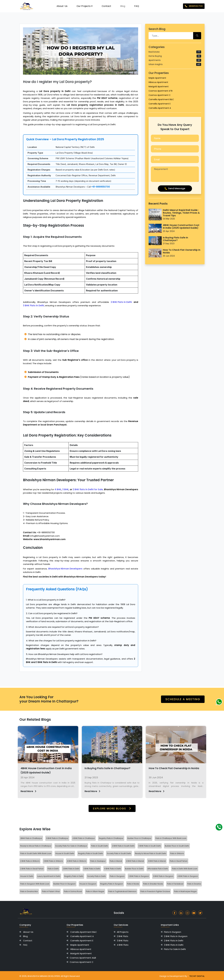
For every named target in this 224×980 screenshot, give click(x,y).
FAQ (137, 6)
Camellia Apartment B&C (161, 99)
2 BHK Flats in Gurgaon (139, 876)
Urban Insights (175, 64)
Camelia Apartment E (82, 941)
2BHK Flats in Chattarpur (31, 838)
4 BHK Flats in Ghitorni (77, 861)
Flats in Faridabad (175, 884)
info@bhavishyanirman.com (45, 536)
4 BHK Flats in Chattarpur (84, 838)
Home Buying (175, 56)
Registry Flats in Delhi (74, 876)
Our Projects (85, 6)
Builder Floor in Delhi (134, 869)
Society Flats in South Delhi (119, 853)
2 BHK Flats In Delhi (71, 869)
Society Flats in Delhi (96, 876)
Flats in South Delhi (100, 846)
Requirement (175, 174)
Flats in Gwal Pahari (179, 861)
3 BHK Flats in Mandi (157, 861)
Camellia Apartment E (160, 104)
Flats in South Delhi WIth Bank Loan (36, 853)
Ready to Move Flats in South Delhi (151, 853)
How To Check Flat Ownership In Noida (182, 251)
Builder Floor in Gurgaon (64, 884)
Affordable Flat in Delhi (158, 869)
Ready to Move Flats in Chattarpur (36, 846)
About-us (62, 6)
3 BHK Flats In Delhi (174, 945)
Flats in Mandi (116, 861)
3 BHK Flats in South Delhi (150, 846)
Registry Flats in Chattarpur (111, 838)
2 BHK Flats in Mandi (135, 861)
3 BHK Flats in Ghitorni (53, 861)
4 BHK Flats (123, 945)
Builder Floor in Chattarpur (139, 838)
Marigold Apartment (159, 87)
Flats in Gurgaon (117, 876)
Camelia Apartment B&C (84, 932)
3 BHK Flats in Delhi (92, 869)
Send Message (175, 188)
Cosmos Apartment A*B (160, 91)
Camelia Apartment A (83, 936)
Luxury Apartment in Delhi (49, 876)
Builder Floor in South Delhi (177, 846)
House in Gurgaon (88, 884)
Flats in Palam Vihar (51, 891)
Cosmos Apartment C (160, 95)
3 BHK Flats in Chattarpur (57, 838)
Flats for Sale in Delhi (176, 949)
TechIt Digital (197, 976)
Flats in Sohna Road (73, 891)
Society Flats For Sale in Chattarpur (71, 846)
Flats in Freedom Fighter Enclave (155, 891)
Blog (123, 6)
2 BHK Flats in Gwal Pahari (32, 869)
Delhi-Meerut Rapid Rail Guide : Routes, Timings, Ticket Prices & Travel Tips (181, 213)
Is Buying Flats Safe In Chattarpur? (175, 239)
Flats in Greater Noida (153, 884)
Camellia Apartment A (160, 108)
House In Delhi (27, 876)
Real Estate (175, 52)
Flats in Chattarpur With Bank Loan (171, 838)
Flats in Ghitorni (177, 853)
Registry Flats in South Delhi (90, 853)
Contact (106, 6)
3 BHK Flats (123, 941)
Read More (43, 791)
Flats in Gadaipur (98, 861)
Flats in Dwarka (194, 884)
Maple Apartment (157, 78)
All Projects (123, 932)
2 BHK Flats (123, 936)
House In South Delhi (65, 853)
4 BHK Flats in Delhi (113, 869)
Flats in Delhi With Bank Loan (185, 869)
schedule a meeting (183, 699)
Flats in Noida (133, 884)
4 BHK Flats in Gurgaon (188, 876)
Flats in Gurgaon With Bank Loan (35, 884)
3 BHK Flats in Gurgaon (163, 876)
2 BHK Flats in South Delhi (123, 846)
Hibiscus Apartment (158, 82)
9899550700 (194, 6)
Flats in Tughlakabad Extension (122, 891)
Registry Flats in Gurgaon (112, 884)
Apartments (175, 60)
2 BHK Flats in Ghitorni (30, 861)
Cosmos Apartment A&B (84, 958)
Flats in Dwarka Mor (29, 891)
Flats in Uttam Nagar (95, 891)
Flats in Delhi (53, 869)
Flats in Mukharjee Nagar (185, 891)
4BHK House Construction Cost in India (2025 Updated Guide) (181, 226)
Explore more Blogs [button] (112, 808)
